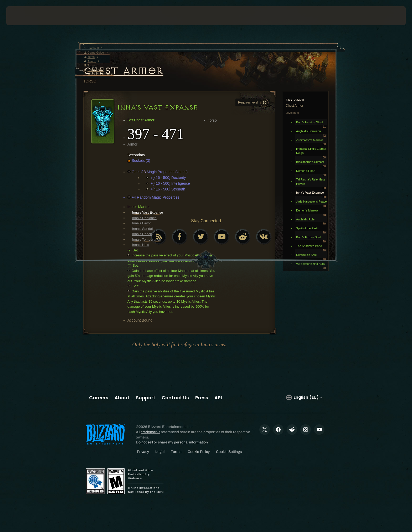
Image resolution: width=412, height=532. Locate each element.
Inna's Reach (142, 234)
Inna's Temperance (146, 239)
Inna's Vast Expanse (148, 212)
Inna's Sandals (143, 229)
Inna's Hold (141, 245)
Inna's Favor (141, 223)
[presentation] (26, 16)
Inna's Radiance (144, 218)
